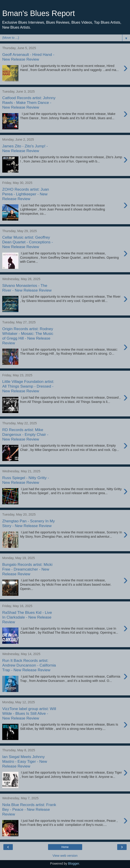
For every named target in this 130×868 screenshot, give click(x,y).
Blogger (74, 863)
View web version (65, 856)
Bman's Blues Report (39, 13)
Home (65, 847)
